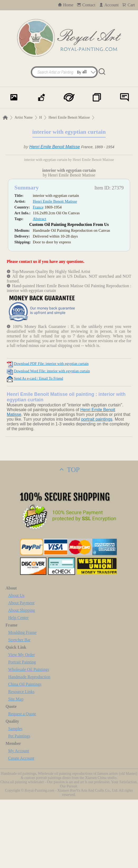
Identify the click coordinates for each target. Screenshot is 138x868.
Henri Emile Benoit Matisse (69, 117)
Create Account (21, 827)
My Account (19, 819)
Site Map (16, 767)
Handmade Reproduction (29, 745)
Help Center (18, 686)
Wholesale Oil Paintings (29, 738)
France (38, 276)
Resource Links (21, 760)
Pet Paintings (19, 804)
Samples (15, 797)
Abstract (39, 287)
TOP (69, 538)
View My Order (21, 723)
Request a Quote (22, 782)
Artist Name (24, 117)
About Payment (21, 671)
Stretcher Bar (19, 708)
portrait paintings (97, 488)
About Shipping (22, 679)
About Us (16, 664)
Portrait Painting (22, 730)
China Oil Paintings (25, 753)
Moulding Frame (22, 701)
